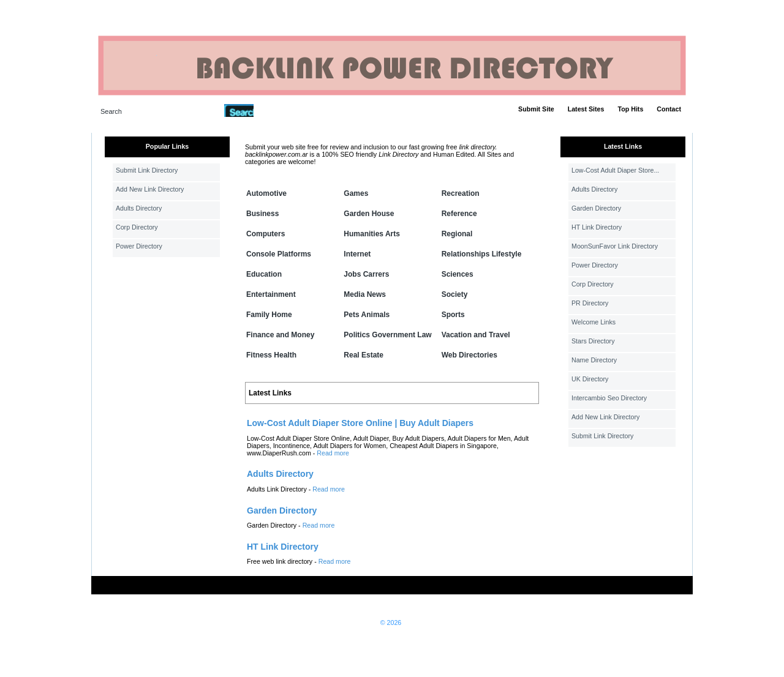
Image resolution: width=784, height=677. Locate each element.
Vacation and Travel (476, 335)
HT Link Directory (597, 227)
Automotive (266, 193)
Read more (333, 453)
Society (455, 294)
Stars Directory (593, 341)
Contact (669, 109)
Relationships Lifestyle (482, 254)
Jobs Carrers (366, 274)
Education (264, 274)
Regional (457, 234)
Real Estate (364, 355)
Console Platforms (279, 254)
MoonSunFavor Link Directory (615, 246)
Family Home (269, 315)
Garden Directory (596, 208)
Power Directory (139, 246)
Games (356, 193)
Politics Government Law (387, 335)
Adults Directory (139, 208)
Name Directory (594, 360)
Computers (266, 234)
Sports (453, 315)
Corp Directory (137, 227)
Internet (357, 254)
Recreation (461, 193)
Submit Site (536, 109)
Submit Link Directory (147, 170)
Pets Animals (367, 315)
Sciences (458, 274)
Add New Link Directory (150, 189)
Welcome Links (594, 322)
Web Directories (469, 355)
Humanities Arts (372, 234)
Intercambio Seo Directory (609, 398)
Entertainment (271, 294)
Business (262, 214)
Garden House (369, 214)
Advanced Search (285, 110)
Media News (365, 294)
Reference (459, 214)
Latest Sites (586, 109)
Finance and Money (280, 335)
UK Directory (590, 379)
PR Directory (590, 303)
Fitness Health (271, 355)
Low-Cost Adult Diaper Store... (615, 170)
